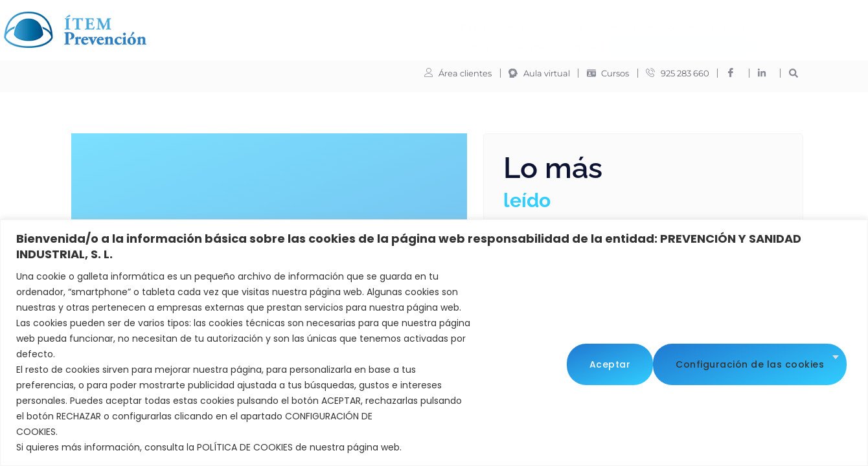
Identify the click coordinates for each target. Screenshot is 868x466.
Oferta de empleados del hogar (461, 43)
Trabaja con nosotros (585, 24)
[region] (434, 343)
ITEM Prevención (284, 25)
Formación (445, 25)
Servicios (371, 25)
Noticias (508, 24)
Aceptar (809, 362)
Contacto (663, 24)
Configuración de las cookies (664, 362)
